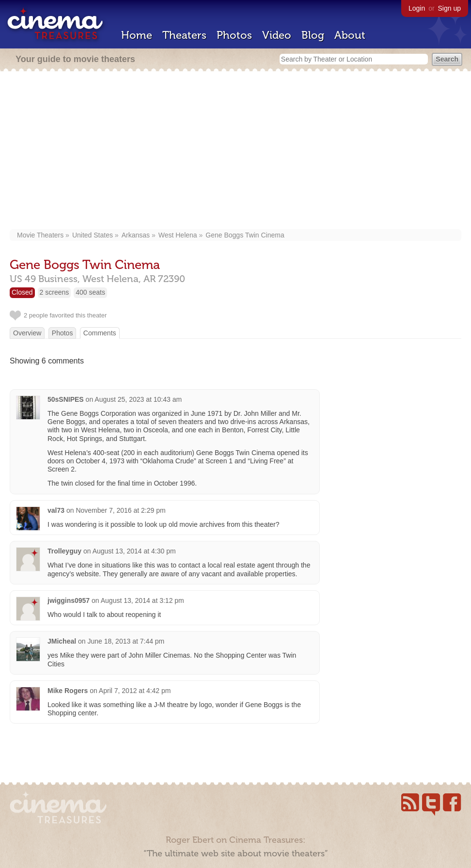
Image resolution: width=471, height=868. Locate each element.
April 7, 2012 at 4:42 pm (135, 691)
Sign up (449, 8)
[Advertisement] (236, 151)
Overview (27, 333)
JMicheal (62, 641)
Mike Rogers (68, 691)
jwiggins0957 (69, 600)
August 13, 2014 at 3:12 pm (142, 600)
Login (417, 8)
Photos (234, 35)
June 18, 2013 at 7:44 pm (126, 641)
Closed (22, 292)
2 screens (55, 292)
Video (277, 35)
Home (137, 35)
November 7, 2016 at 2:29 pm (120, 510)
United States (93, 235)
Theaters (184, 35)
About (350, 35)
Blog (313, 35)
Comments (100, 333)
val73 (56, 510)
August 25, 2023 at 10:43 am (138, 399)
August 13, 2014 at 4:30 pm (134, 551)
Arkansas (136, 235)
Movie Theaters (40, 235)
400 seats (90, 292)
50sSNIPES (66, 399)
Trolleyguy (64, 551)
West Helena (178, 235)
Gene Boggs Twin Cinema (245, 235)
